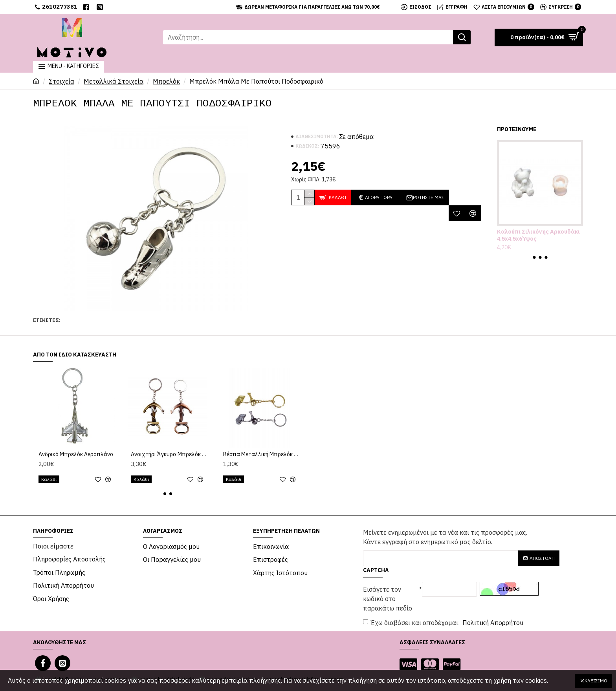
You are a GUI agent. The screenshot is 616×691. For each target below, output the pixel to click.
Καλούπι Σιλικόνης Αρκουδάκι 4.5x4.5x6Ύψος (538, 235)
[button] (534, 257)
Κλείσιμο (596, 681)
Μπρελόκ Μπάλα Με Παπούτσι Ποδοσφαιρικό (116, 320)
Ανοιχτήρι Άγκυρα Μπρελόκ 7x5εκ (169, 454)
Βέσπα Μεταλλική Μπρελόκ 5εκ (261, 454)
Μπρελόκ (166, 81)
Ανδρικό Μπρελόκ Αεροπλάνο (76, 454)
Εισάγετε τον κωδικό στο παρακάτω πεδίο (388, 599)
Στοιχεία (61, 81)
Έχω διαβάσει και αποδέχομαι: (444, 623)
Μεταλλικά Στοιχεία (114, 81)
